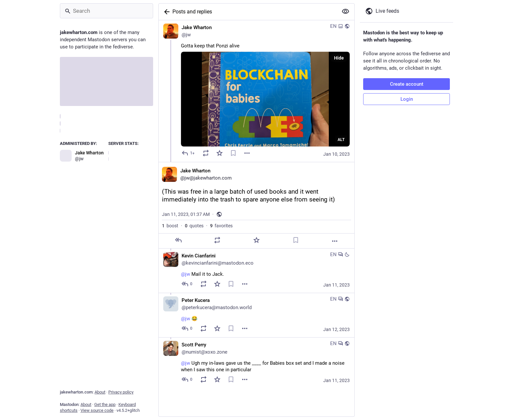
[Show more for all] (345, 11)
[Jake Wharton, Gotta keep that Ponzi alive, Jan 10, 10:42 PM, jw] (256, 91)
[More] (335, 241)
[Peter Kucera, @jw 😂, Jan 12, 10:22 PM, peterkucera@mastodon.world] (256, 315)
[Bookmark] (233, 153)
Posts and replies (192, 12)
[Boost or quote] (206, 153)
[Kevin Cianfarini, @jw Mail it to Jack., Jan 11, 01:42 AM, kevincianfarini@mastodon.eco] (256, 271)
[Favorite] (220, 153)
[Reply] (188, 153)
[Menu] (247, 153)
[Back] (166, 12)
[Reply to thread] (187, 284)
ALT (341, 140)
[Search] (106, 11)
